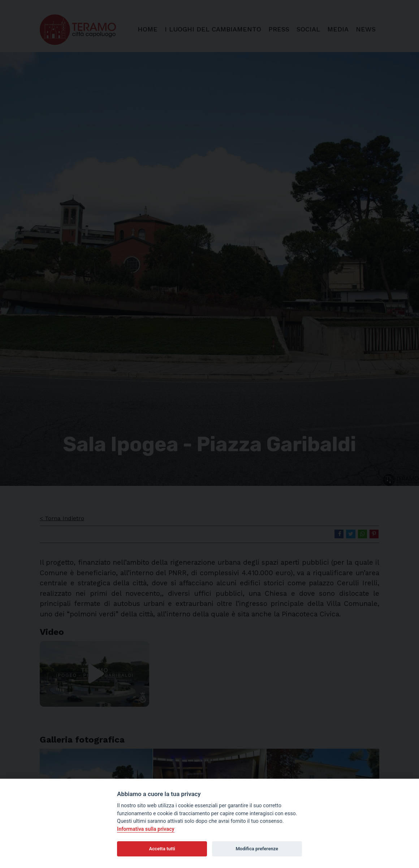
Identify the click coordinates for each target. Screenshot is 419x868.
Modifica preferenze (257, 849)
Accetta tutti (162, 849)
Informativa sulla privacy (146, 829)
